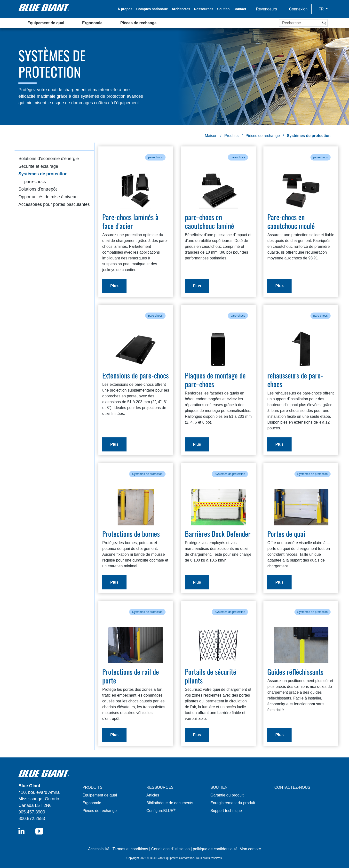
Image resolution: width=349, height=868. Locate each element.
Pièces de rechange (139, 23)
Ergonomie (92, 23)
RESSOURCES (160, 787)
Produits (232, 136)
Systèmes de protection (43, 174)
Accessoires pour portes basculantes (54, 204)
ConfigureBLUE (161, 811)
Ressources (204, 9)
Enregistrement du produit (233, 803)
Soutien (223, 9)
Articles (153, 795)
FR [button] (322, 9)
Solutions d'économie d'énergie (49, 159)
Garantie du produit (227, 795)
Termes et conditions (130, 849)
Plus (114, 286)
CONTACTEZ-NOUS (292, 787)
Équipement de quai (46, 23)
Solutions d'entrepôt (38, 189)
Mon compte (250, 849)
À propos (125, 9)
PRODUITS (92, 787)
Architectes (181, 9)
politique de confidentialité (215, 849)
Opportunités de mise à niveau (48, 197)
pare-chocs (35, 182)
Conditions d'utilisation (171, 849)
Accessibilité (99, 849)
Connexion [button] (298, 9)
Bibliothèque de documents (170, 803)
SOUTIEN (219, 787)
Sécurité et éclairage (38, 166)
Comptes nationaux (152, 9)
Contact (240, 9)
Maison (211, 136)
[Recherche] (303, 23)
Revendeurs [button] (266, 9)
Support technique (226, 811)
